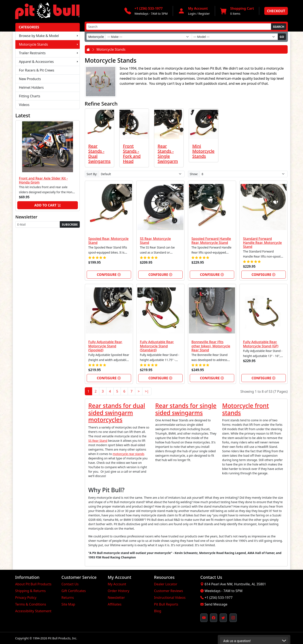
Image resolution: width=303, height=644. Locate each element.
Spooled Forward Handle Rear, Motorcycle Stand (211, 241)
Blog (158, 611)
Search (279, 27)
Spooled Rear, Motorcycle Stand (109, 241)
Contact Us (70, 584)
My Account (117, 584)
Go (282, 37)
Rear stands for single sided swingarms (186, 409)
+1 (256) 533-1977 (219, 598)
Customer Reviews (169, 591)
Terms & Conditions (31, 604)
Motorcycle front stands (246, 409)
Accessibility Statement (33, 611)
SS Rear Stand (98, 441)
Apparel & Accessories (36, 62)
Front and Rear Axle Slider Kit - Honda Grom (43, 180)
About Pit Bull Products (33, 584)
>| (147, 391)
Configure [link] (109, 275)
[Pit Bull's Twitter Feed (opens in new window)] (223, 618)
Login (192, 14)
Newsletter (116, 598)
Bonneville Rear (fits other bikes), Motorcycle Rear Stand (211, 346)
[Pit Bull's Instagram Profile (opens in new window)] (233, 618)
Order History (118, 591)
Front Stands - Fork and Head (132, 154)
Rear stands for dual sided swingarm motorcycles (117, 413)
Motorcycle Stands (33, 44)
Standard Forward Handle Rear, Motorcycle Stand (262, 243)
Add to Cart (48, 205)
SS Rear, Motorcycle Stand (155, 241)
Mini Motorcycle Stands (203, 151)
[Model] (235, 37)
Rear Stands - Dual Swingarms (100, 154)
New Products (30, 79)
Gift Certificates (74, 591)
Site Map (68, 604)
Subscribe (70, 224)
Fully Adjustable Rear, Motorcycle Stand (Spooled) (105, 346)
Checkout (276, 11)
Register (204, 14)
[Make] (149, 37)
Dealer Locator (166, 584)
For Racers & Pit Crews (37, 70)
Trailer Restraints (32, 53)
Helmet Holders (31, 87)
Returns (68, 598)
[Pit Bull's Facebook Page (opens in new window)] (214, 618)
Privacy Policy (26, 598)
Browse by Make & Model (39, 36)
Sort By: (92, 174)
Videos (24, 105)
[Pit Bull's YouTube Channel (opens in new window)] (204, 618)
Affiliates (115, 604)
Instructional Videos (170, 598)
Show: (194, 174)
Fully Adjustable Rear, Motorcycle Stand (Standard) (157, 346)
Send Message (216, 604)
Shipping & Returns (30, 591)
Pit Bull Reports (166, 604)
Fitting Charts (30, 96)
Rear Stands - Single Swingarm (168, 154)
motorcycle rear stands (128, 454)
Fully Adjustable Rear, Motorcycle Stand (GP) (261, 344)
